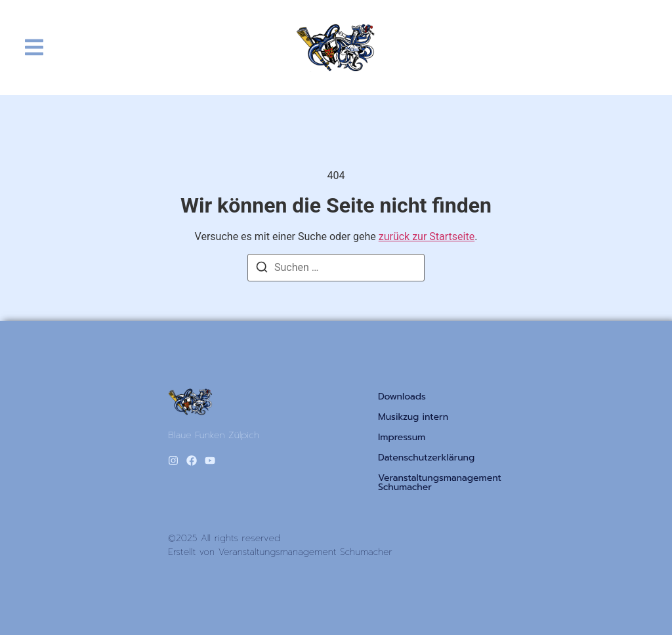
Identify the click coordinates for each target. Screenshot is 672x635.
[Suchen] (262, 269)
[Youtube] (210, 461)
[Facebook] (192, 461)
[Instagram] (173, 461)
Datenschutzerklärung (426, 458)
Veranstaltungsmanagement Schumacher (440, 483)
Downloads (402, 397)
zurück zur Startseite (427, 236)
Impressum (402, 438)
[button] (34, 48)
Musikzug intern (413, 417)
